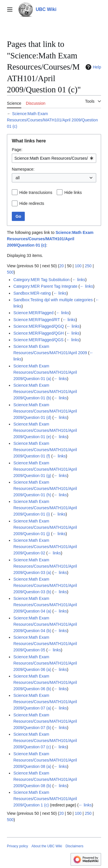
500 (10, 272)
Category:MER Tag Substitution (41, 280)
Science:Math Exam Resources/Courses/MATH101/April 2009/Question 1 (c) (45, 799)
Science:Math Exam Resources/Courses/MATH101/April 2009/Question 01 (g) (45, 469)
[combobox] (54, 158)
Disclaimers (74, 846)
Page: (17, 150)
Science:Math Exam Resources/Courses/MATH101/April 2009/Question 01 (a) (45, 372)
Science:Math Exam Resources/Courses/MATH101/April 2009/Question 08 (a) (45, 760)
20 (62, 266)
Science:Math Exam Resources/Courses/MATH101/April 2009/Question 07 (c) (45, 741)
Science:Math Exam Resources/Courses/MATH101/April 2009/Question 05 (45, 644)
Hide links (73, 192)
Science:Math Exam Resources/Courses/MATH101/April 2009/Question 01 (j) (45, 527)
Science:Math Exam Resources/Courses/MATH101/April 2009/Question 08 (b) (45, 779)
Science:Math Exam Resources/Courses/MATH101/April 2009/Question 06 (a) (45, 663)
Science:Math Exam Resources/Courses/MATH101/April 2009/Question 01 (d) (45, 411)
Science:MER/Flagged (33, 313)
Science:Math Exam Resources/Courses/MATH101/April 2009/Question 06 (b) (45, 682)
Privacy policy (17, 846)
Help (93, 67)
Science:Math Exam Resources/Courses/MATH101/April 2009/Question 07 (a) (45, 702)
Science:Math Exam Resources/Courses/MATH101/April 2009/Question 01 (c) (52, 120)
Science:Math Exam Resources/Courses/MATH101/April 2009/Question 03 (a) (45, 566)
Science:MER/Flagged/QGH (38, 333)
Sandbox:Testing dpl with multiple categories (53, 300)
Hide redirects (32, 203)
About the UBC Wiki (47, 846)
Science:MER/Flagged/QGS (38, 340)
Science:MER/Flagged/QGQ (39, 326)
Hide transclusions (36, 192)
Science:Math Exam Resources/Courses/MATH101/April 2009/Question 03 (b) (45, 585)
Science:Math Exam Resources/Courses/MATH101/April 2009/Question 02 (45, 547)
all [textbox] (18, 178)
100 (78, 266)
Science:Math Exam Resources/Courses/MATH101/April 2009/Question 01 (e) (45, 430)
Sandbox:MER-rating (32, 293)
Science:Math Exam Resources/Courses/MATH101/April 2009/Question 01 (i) (45, 508)
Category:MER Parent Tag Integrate (45, 286)
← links (79, 280)
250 (88, 266)
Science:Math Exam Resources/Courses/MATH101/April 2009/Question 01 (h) (45, 489)
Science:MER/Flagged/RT (37, 320)
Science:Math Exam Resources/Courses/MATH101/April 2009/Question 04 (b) (45, 624)
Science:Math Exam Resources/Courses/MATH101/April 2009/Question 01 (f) (45, 450)
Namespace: (23, 169)
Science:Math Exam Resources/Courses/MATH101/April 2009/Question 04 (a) (45, 605)
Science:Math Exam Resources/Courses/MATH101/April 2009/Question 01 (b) (45, 392)
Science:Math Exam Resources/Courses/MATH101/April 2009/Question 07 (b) (45, 721)
